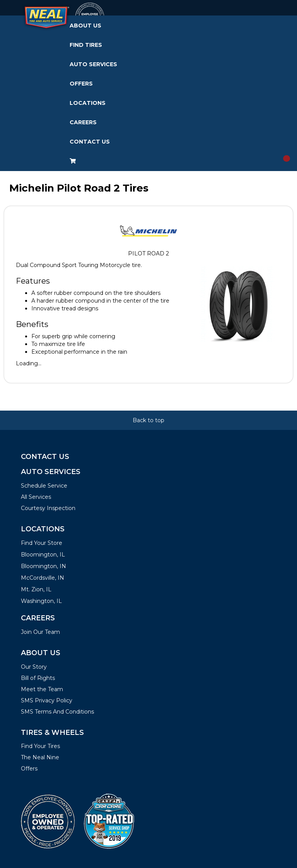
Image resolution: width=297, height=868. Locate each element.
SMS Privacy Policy (47, 700)
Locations (88, 103)
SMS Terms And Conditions (57, 712)
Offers (81, 84)
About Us (85, 26)
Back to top (148, 420)
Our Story (34, 667)
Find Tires (86, 45)
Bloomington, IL (43, 555)
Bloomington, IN (44, 566)
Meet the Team (42, 689)
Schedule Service (44, 486)
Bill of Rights (38, 678)
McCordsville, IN (43, 578)
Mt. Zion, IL (36, 589)
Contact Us (90, 142)
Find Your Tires (40, 746)
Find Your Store (42, 543)
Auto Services (93, 64)
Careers (83, 122)
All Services (36, 497)
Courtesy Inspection (48, 508)
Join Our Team (40, 632)
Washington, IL (41, 601)
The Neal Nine (40, 757)
